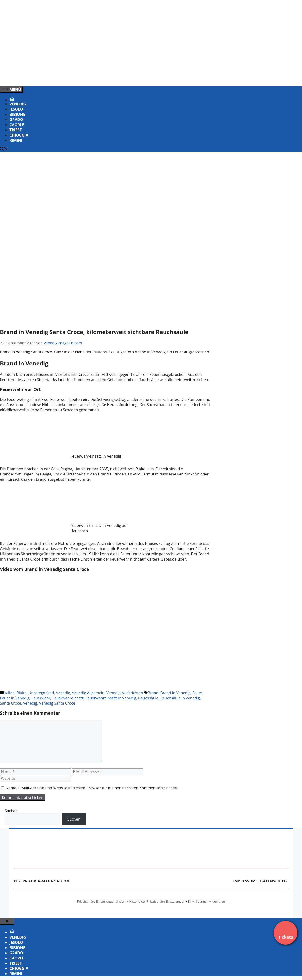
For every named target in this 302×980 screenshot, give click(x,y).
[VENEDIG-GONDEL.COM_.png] (95, 77)
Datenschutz (274, 881)
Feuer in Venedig (15, 698)
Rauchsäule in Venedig (180, 698)
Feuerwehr (41, 698)
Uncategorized (41, 693)
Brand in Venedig (175, 693)
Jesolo (16, 109)
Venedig (18, 104)
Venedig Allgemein (88, 693)
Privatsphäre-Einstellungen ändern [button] (102, 901)
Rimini (16, 140)
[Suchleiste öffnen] (4, 149)
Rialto (21, 693)
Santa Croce (10, 703)
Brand (153, 693)
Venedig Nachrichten (125, 693)
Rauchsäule (148, 698)
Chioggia (19, 135)
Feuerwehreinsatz (68, 698)
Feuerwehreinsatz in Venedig (111, 698)
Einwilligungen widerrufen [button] (206, 901)
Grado (16, 120)
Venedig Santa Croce (57, 703)
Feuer (197, 693)
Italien (9, 693)
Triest (16, 130)
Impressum (244, 881)
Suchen (11, 811)
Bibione (17, 114)
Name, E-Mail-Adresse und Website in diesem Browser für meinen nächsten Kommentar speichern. (93, 788)
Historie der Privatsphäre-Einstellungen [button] (157, 901)
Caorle (17, 125)
